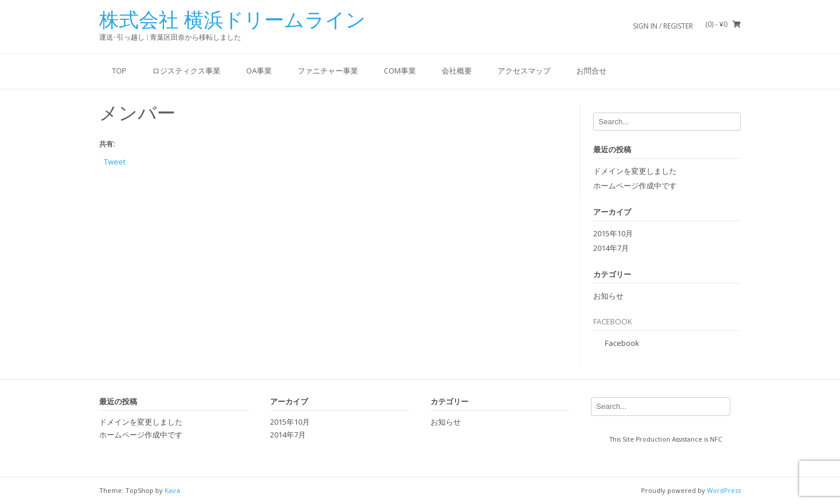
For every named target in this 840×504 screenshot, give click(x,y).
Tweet (115, 161)
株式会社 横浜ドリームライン (232, 20)
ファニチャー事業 (328, 71)
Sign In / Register (663, 26)
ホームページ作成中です (635, 185)
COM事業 (400, 71)
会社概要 (457, 71)
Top (119, 71)
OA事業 (259, 71)
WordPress (724, 490)
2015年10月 (613, 233)
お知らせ (608, 296)
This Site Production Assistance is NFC (666, 439)
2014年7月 (611, 248)
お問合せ (591, 71)
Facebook (612, 321)
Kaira (172, 490)
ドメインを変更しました (635, 171)
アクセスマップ (524, 71)
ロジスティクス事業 (186, 71)
